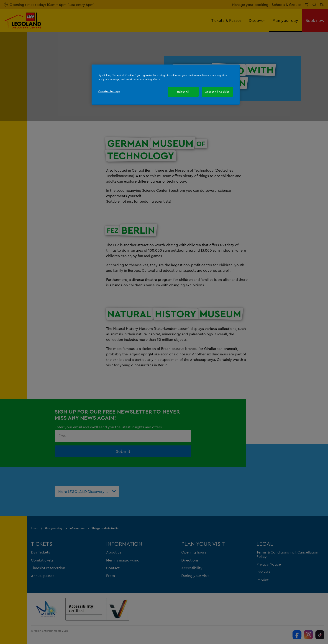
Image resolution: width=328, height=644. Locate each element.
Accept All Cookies (217, 92)
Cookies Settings (109, 91)
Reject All (183, 92)
